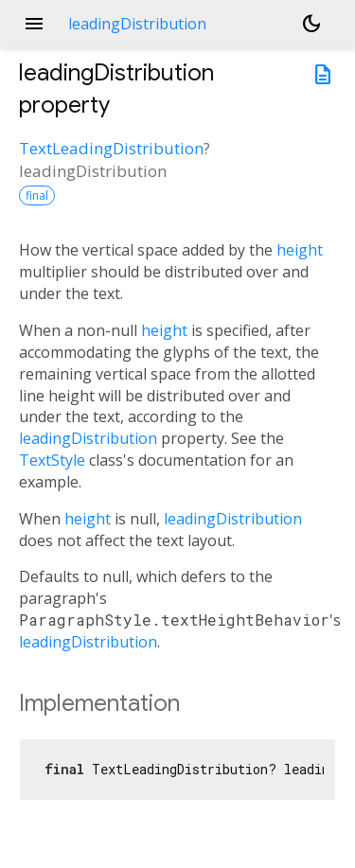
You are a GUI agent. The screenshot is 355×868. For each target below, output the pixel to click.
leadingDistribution (88, 438)
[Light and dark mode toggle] (311, 24)
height (300, 250)
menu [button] (34, 24)
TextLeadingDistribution (111, 148)
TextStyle (52, 460)
